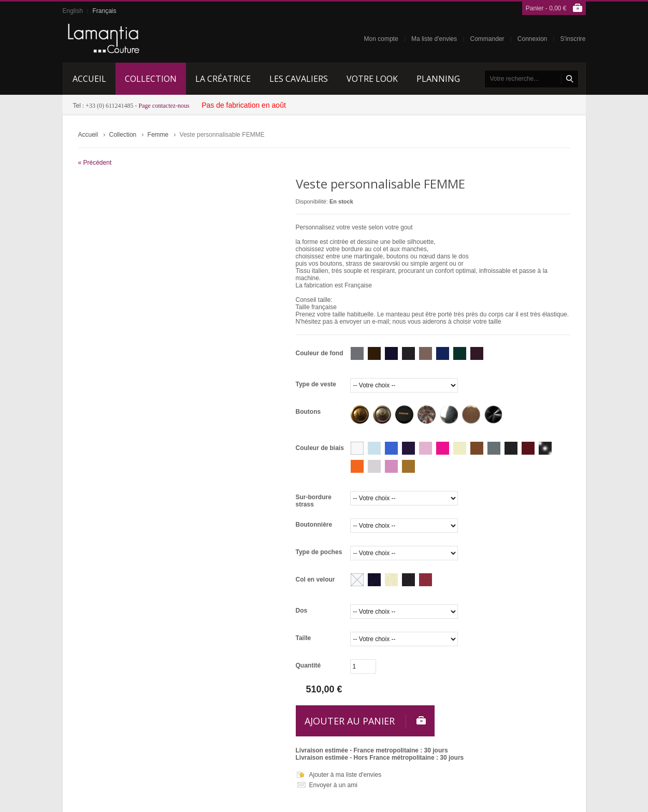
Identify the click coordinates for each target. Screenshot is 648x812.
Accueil (88, 135)
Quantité (308, 665)
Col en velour (315, 579)
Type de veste (316, 384)
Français (104, 11)
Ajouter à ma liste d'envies (345, 775)
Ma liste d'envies (434, 39)
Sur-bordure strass (314, 501)
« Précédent (95, 163)
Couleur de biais (320, 448)
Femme (158, 135)
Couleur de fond (320, 353)
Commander (487, 39)
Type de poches (319, 552)
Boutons (308, 412)
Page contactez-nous (164, 106)
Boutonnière (314, 525)
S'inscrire (573, 39)
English (73, 11)
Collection (123, 135)
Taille (304, 638)
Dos (302, 611)
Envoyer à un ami (333, 785)
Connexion (532, 39)
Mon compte (381, 39)
